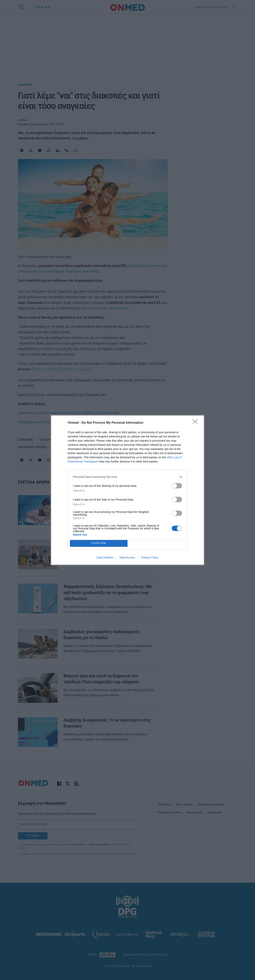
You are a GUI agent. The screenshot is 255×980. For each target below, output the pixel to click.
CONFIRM (99, 543)
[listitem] (127, 477)
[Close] (196, 423)
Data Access (127, 557)
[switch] (177, 486)
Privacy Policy (150, 557)
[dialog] (127, 490)
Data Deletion (105, 557)
